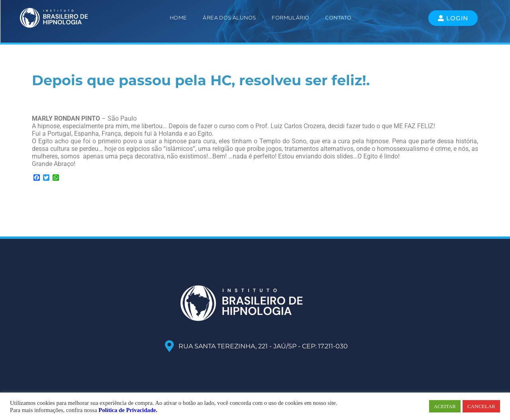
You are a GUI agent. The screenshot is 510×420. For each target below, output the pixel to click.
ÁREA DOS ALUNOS (229, 18)
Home (178, 18)
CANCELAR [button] (481, 406)
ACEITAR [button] (445, 406)
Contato (338, 18)
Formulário (290, 18)
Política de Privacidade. (128, 410)
